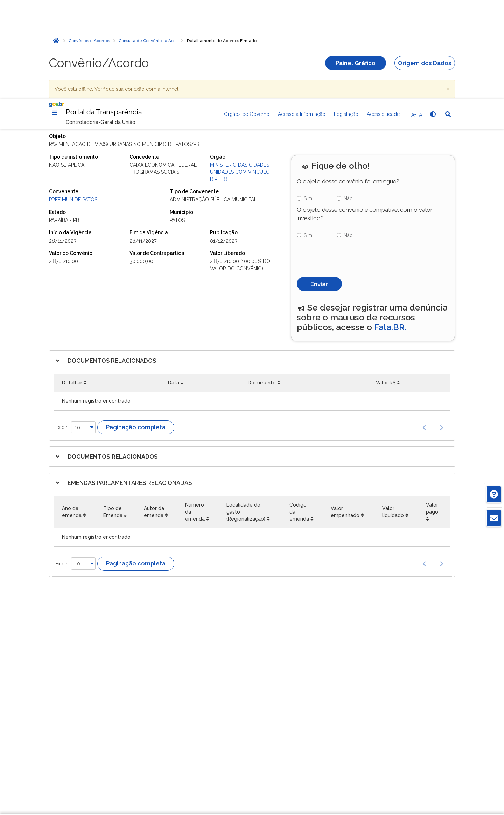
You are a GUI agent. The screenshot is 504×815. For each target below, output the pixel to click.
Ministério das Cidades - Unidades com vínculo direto (241, 76)
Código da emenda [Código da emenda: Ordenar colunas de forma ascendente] (299, 416)
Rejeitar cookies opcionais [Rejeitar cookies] (381, 768)
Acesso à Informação (302, 15)
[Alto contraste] (433, 15)
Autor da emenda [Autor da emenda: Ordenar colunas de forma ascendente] (154, 416)
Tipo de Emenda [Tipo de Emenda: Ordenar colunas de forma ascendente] (113, 416)
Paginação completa (136, 331)
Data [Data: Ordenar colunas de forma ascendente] (174, 287)
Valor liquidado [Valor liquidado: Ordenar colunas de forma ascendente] (393, 416)
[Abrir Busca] (448, 15)
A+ (414, 16)
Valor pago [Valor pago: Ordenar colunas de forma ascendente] (432, 412)
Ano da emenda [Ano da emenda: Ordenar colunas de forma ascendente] (72, 416)
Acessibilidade (383, 15)
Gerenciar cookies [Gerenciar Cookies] (381, 752)
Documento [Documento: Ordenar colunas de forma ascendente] (262, 287)
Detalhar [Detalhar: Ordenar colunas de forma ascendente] (72, 287)
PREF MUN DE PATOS (73, 104)
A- (422, 16)
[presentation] (350, 160)
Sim (308, 103)
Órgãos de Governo (247, 15)
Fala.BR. (390, 231)
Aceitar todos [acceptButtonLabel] (381, 783)
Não (348, 103)
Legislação (346, 15)
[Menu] (55, 14)
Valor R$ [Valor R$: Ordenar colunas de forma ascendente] (386, 287)
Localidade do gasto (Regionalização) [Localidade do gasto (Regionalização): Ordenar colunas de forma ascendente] (246, 416)
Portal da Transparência (104, 13)
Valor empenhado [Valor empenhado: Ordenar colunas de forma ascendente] (345, 416)
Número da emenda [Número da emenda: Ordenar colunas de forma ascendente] (195, 416)
